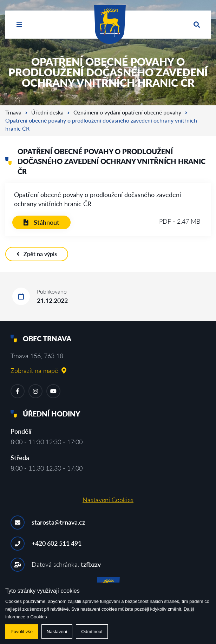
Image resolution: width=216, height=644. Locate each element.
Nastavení (57, 632)
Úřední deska (47, 112)
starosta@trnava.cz (58, 522)
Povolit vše (22, 632)
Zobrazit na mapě (38, 370)
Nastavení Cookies (108, 500)
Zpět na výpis (37, 254)
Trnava (13, 112)
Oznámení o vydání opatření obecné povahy (127, 112)
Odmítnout (92, 632)
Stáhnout (41, 222)
